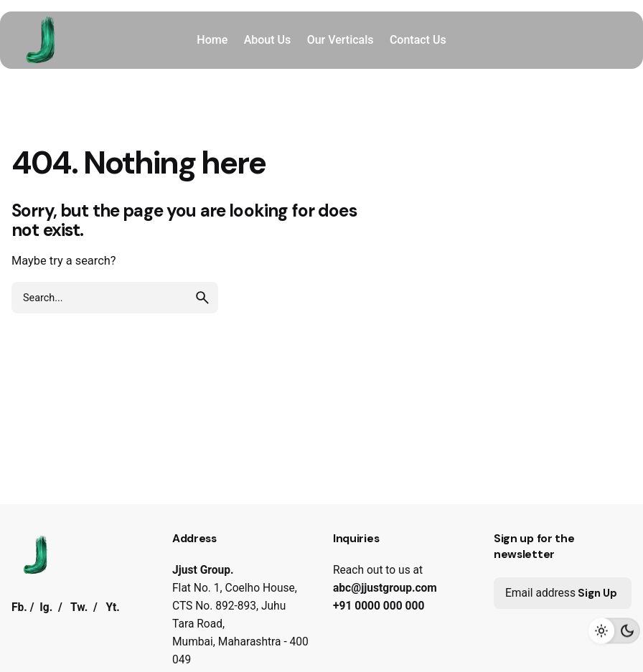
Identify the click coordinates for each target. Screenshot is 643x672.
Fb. (19, 607)
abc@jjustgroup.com (385, 588)
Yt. (112, 607)
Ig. (46, 607)
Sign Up (597, 593)
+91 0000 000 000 (379, 606)
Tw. (79, 607)
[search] (202, 298)
